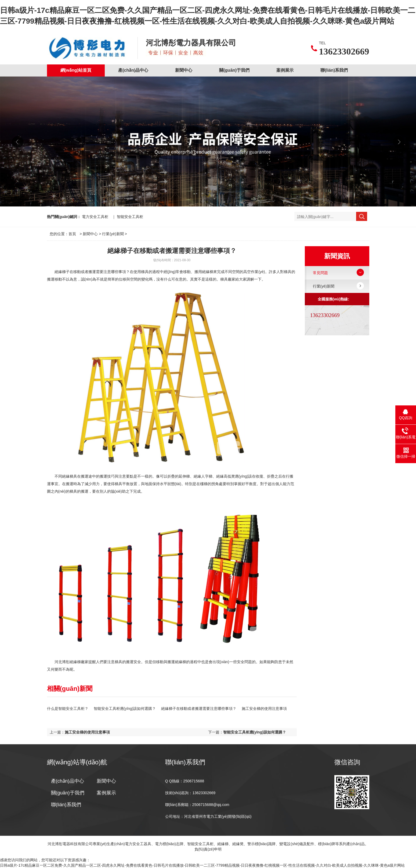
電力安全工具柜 (95, 217)
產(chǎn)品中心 (133, 70)
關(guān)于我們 (234, 70)
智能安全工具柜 (130, 217)
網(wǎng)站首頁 (76, 70)
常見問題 (320, 273)
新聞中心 (184, 70)
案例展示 (285, 70)
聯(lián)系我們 (334, 70)
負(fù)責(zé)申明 (208, 849)
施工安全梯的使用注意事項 (264, 709)
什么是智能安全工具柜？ (68, 709)
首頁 (72, 234)
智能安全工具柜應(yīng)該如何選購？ (125, 709)
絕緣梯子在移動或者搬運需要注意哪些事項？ (199, 709)
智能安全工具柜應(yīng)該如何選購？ (255, 732)
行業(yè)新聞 (113, 234)
